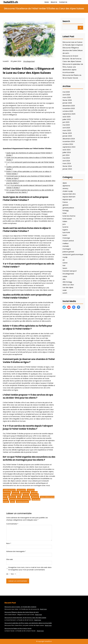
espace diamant (69, 197)
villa (64, 279)
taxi (64, 265)
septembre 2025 (69, 114)
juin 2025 (66, 122)
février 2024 (67, 166)
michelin (66, 246)
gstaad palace (68, 208)
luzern (65, 235)
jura (64, 224)
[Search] (80, 28)
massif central (68, 241)
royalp (65, 257)
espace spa (67, 199)
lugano (65, 230)
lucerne (65, 227)
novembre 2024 (69, 141)
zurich (65, 293)
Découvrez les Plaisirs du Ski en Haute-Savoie (18, 628)
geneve (65, 205)
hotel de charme (69, 216)
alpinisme (66, 186)
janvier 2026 (67, 103)
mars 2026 (67, 97)
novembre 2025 (69, 108)
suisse (65, 263)
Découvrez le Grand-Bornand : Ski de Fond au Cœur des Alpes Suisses (72, 59)
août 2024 (67, 150)
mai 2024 (66, 158)
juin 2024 (66, 155)
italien (65, 221)
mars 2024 (67, 163)
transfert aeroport (70, 271)
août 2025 (67, 117)
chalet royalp (68, 191)
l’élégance (12, 497)
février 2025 (67, 133)
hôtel (64, 213)
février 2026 (67, 100)
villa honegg (67, 282)
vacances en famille (22, 502)
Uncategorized (29, 61)
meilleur (66, 243)
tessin (65, 268)
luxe (19, 497)
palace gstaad (68, 252)
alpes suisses (21, 490)
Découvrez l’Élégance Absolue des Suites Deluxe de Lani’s (73, 50)
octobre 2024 (68, 144)
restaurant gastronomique (73, 254)
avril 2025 (66, 128)
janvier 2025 (67, 136)
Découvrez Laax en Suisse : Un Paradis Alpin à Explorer (20, 607)
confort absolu (25, 492)
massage (66, 238)
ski (64, 260)
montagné (67, 249)
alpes (65, 183)
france (65, 202)
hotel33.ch (11, 2)
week (65, 290)
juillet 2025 (67, 119)
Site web (10, 559)
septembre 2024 (69, 147)
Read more (43, 609)
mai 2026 (66, 92)
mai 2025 (66, 125)
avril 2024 (66, 161)
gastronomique (16, 495)
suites (12, 502)
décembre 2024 (69, 139)
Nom (9, 543)
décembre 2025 (69, 106)
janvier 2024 (67, 169)
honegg (66, 210)
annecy (65, 188)
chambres (15, 492)
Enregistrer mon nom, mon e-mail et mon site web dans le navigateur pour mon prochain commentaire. (30, 569)
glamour (26, 495)
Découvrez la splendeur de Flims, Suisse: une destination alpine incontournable (28, 623)
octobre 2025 (68, 111)
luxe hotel (66, 232)
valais (65, 276)
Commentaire (12, 524)
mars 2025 (67, 130)
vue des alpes (68, 287)
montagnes (26, 497)
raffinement (35, 497)
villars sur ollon (68, 285)
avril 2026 (66, 95)
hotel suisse (67, 219)
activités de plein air (9, 490)
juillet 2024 (67, 152)
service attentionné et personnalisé (20, 499)
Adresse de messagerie (16, 551)
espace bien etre (69, 194)
